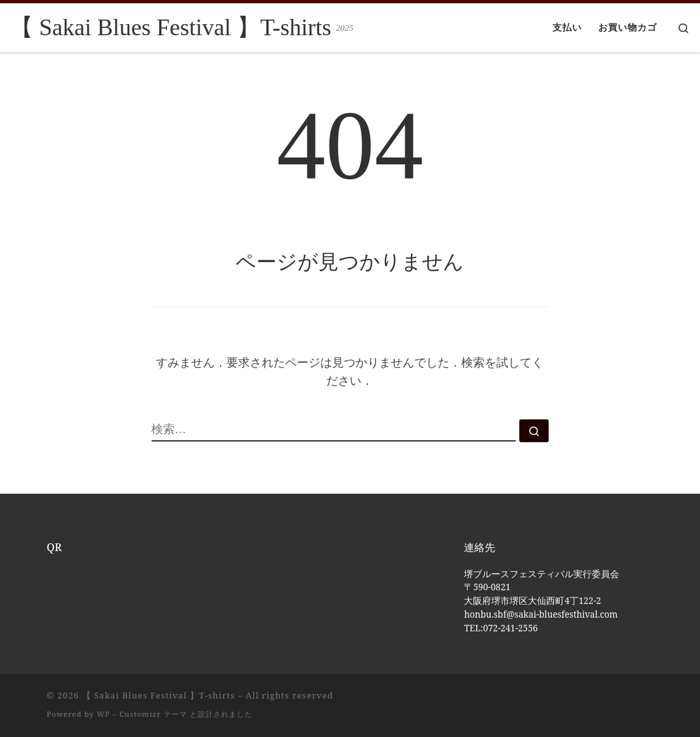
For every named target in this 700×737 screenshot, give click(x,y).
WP (103, 714)
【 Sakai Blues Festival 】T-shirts (159, 695)
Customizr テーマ (153, 714)
